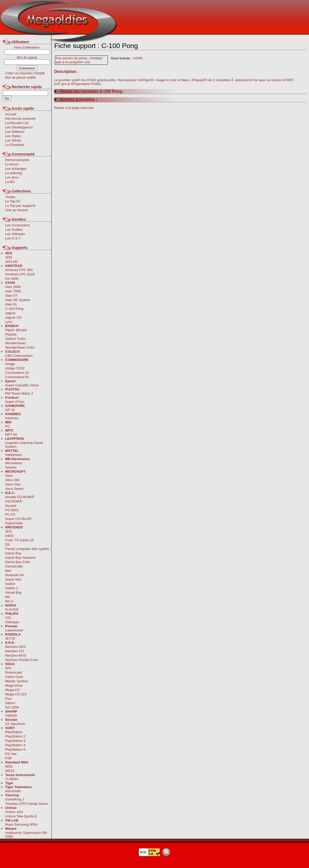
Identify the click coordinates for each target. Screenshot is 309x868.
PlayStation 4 (15, 745)
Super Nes (13, 579)
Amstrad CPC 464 (19, 270)
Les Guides (14, 230)
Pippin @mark (16, 330)
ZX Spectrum (15, 724)
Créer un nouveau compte (25, 73)
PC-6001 (12, 510)
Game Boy (13, 553)
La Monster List (17, 123)
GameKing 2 (15, 799)
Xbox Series (14, 489)
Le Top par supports (20, 206)
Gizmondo (13, 791)
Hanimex (12, 418)
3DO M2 (12, 262)
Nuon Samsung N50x (21, 824)
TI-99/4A (12, 779)
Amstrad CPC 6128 (20, 274)
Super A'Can (15, 402)
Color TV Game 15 (19, 540)
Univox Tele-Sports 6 (21, 816)
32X (8, 668)
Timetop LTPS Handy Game (26, 804)
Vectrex (11, 467)
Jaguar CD (13, 317)
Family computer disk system (27, 549)
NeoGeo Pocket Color (22, 660)
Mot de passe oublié (20, 77)
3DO (9, 257)
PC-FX (10, 514)
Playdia (11, 334)
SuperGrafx (14, 523)
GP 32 (10, 410)
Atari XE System (18, 300)
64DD (10, 536)
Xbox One (13, 484)
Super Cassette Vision (22, 385)
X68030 (11, 716)
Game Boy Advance (20, 558)
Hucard (11, 506)
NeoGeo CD (15, 651)
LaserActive (14, 630)
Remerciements (17, 160)
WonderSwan (15, 343)
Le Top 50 (13, 201)
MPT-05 (11, 435)
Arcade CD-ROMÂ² (20, 497)
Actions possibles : (76, 100)
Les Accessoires (17, 225)
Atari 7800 (13, 291)
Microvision (14, 463)
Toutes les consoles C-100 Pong (88, 91)
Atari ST (11, 296)
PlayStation (14, 732)
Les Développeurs (19, 127)
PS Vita (11, 754)
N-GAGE (12, 609)
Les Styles (13, 136)
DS (8, 544)
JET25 (10, 638)
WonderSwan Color (20, 347)
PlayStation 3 (15, 741)
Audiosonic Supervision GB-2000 (26, 835)
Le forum (12, 164)
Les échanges (16, 169)
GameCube (14, 566)
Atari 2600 (13, 287)
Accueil (11, 114)
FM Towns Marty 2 (19, 393)
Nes (8, 571)
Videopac (12, 622)
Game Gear (14, 677)
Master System (17, 681)
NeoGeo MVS (16, 655)
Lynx (9, 322)
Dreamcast (13, 672)
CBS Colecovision (19, 356)
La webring (13, 173)
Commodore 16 (17, 373)
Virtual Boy (13, 592)
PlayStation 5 (15, 749)
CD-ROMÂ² (14, 501)
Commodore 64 (17, 377)
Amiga (10, 364)
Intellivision (13, 455)
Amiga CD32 (15, 368)
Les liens (12, 177)
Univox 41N (14, 812)
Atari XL (11, 304)
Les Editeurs (15, 132)
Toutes (10, 197)
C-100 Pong (14, 309)
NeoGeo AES (15, 647)
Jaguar (10, 313)
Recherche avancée (20, 119)
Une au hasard (16, 210)
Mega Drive (14, 685)
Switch (10, 584)
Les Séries (13, 140)
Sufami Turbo (15, 339)
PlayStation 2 (15, 736)
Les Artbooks (15, 234)
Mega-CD (12, 690)
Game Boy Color (18, 562)
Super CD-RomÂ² (18, 519)
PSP (9, 758)
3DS (8, 531)
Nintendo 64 (14, 575)
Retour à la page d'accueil (74, 108)
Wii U (9, 601)
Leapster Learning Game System (24, 445)
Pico (8, 699)
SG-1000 (12, 707)
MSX (9, 766)
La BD (10, 182)
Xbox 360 (12, 480)
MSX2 (10, 771)
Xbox (9, 476)
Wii (8, 597)
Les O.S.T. (13, 238)
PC (8, 426)
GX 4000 (12, 279)
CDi (8, 618)
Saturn (10, 703)
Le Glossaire (15, 145)
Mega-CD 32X (16, 694)
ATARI (138, 58)
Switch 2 (12, 588)
